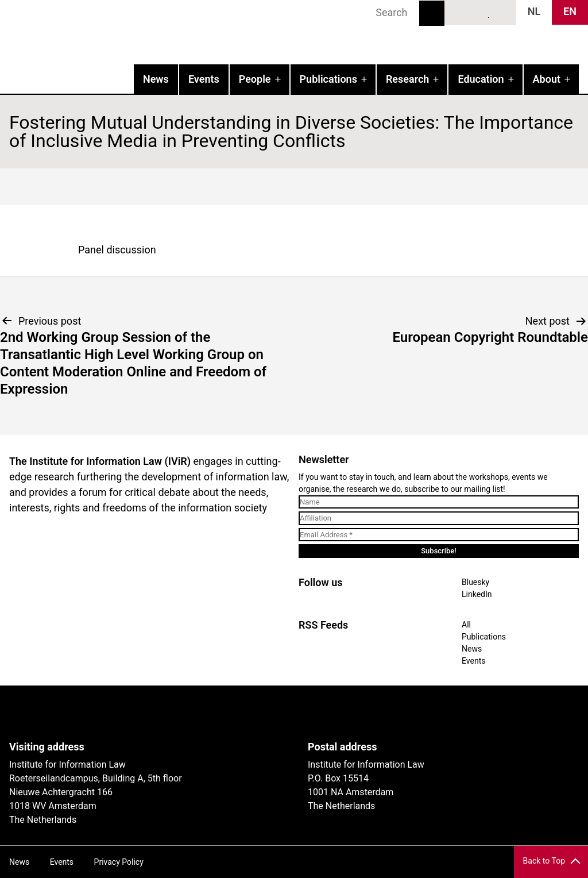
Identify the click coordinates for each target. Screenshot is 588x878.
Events (204, 79)
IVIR (147, 32)
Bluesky (459, 12)
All (466, 625)
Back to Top (544, 861)
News (156, 79)
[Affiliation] (439, 518)
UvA (142, 713)
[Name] (439, 502)
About (547, 79)
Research (407, 79)
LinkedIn (481, 12)
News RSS (501, 12)
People (255, 79)
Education (481, 79)
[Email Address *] (439, 535)
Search (432, 13)
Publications (328, 79)
